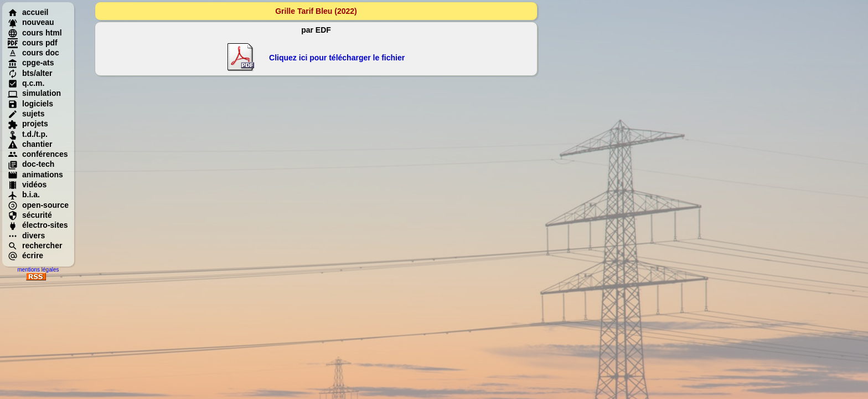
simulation (34, 93)
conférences (38, 154)
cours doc (33, 53)
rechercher (35, 245)
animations (35, 175)
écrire (25, 255)
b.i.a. (24, 195)
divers (26, 236)
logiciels (30, 104)
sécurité (30, 215)
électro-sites (38, 225)
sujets (26, 114)
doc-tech (31, 164)
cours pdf (33, 43)
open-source (38, 205)
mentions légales (38, 270)
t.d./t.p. (28, 134)
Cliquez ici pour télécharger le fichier (337, 58)
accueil (28, 12)
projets (28, 124)
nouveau (31, 22)
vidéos (27, 185)
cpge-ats (31, 63)
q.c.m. (26, 83)
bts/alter (30, 73)
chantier (30, 144)
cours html (35, 33)
